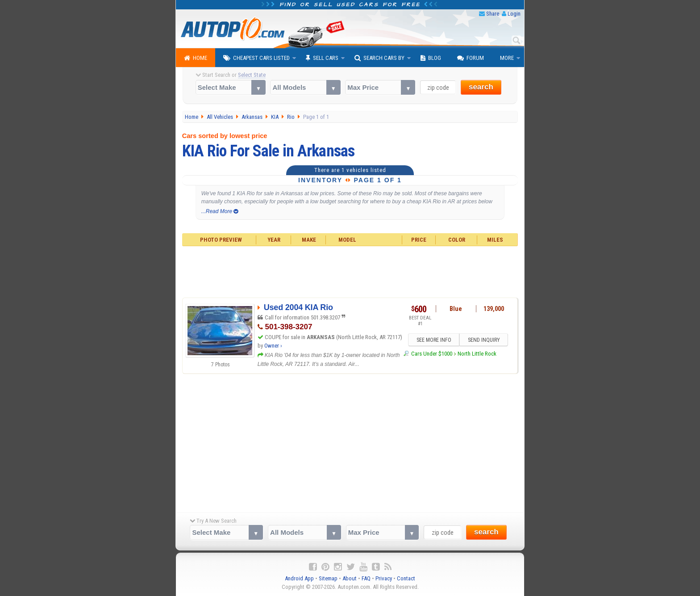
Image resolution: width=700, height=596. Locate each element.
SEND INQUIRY (484, 340)
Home (196, 58)
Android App (299, 578)
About (350, 578)
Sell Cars (322, 58)
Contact (406, 578)
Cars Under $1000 (432, 354)
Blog (431, 58)
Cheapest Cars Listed (256, 58)
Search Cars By (379, 58)
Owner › (273, 346)
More (507, 58)
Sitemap (328, 578)
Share (493, 14)
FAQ (366, 578)
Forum (471, 58)
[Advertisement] (350, 271)
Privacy (384, 578)
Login (514, 14)
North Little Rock (477, 354)
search (481, 87)
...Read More (220, 211)
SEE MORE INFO (433, 340)
